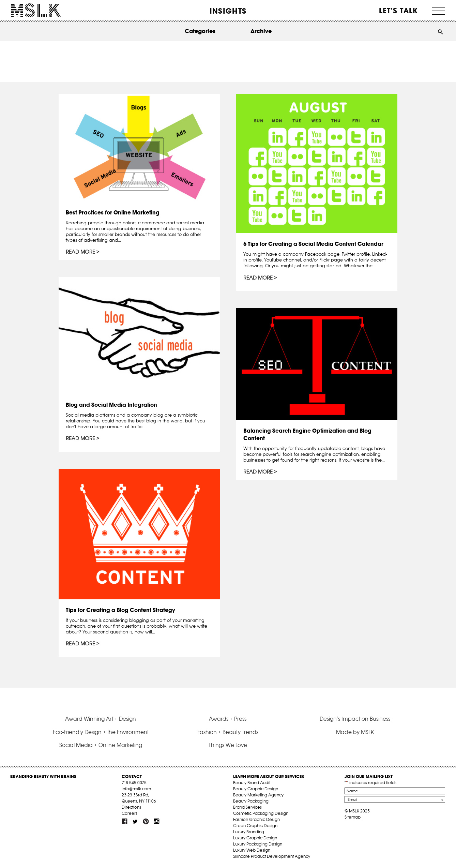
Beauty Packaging (251, 801)
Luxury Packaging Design (258, 844)
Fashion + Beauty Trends (228, 732)
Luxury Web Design (252, 850)
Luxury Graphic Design (255, 838)
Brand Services (247, 807)
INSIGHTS (228, 11)
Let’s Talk (399, 11)
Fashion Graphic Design (256, 819)
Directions (131, 807)
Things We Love (228, 745)
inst (156, 821)
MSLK (36, 10)
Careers (130, 813)
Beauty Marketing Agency (258, 795)
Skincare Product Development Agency (272, 856)
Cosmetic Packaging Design (261, 813)
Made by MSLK (355, 732)
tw (135, 821)
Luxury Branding (249, 832)
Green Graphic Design (255, 826)
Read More (80, 252)
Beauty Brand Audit (252, 783)
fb (125, 821)
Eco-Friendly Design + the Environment (101, 732)
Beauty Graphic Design (256, 789)
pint (146, 821)
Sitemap (353, 817)
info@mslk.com (136, 789)
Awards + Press (228, 719)
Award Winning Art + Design (101, 719)
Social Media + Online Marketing (101, 745)
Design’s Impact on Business (355, 719)
